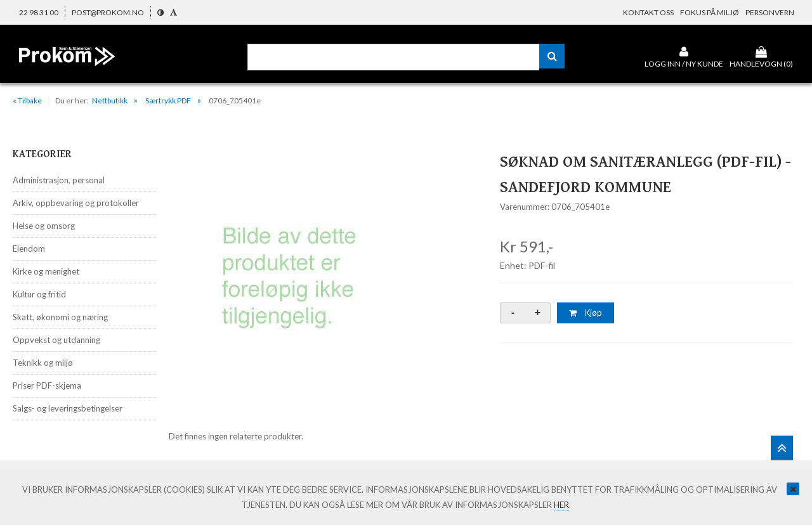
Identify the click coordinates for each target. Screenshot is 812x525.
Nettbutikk (110, 100)
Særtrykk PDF (168, 100)
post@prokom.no (108, 12)
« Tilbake (27, 100)
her (561, 505)
